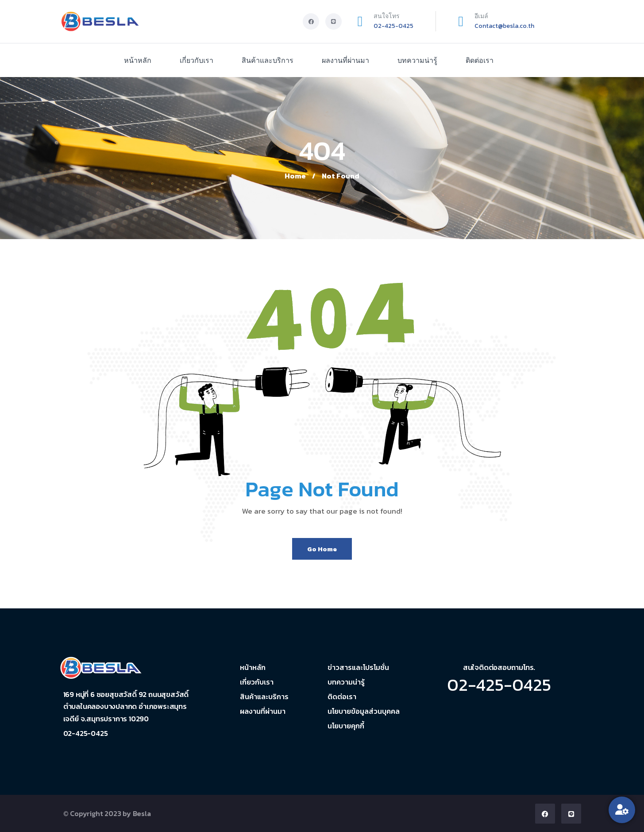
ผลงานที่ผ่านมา (345, 60)
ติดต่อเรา (480, 60)
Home (295, 176)
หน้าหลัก (138, 60)
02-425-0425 (393, 26)
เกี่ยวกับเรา (197, 60)
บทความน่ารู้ (417, 60)
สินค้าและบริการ (268, 60)
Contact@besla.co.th (504, 26)
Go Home (322, 549)
